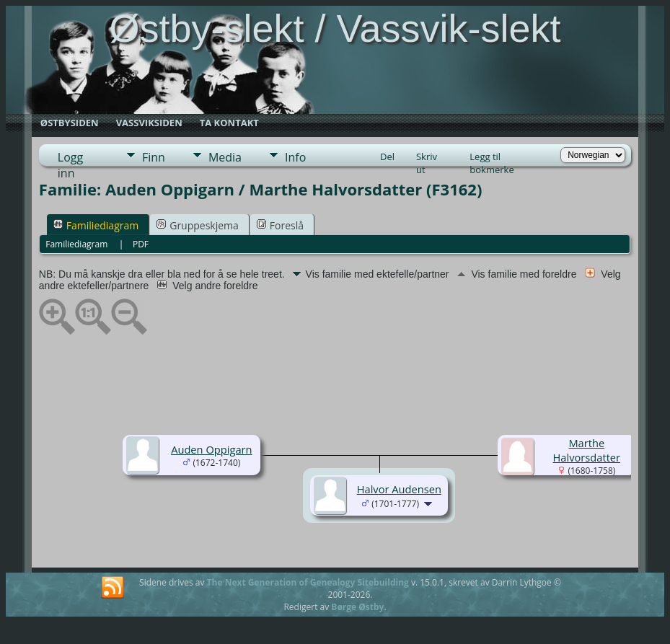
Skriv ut (427, 158)
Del (387, 156)
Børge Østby (357, 607)
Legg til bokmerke (492, 158)
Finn (154, 157)
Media (225, 157)
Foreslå (280, 225)
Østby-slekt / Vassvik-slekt (335, 28)
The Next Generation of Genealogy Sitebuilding (308, 582)
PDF (141, 244)
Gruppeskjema (198, 225)
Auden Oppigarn (211, 449)
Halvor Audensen (399, 489)
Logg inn (70, 158)
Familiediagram (96, 225)
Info (295, 157)
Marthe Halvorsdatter (587, 450)
